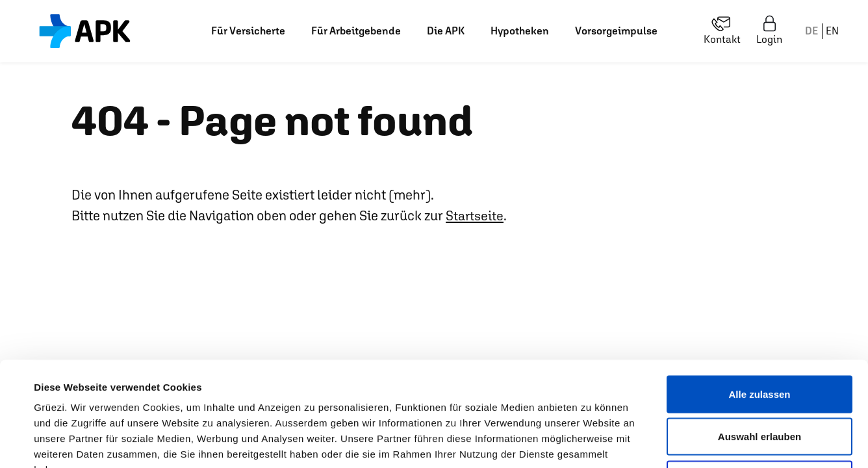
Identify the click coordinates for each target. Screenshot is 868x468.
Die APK (446, 31)
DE (811, 31)
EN (832, 31)
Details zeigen (555, 442)
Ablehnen (759, 383)
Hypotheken (520, 31)
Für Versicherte (248, 31)
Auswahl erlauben (759, 340)
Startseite (475, 215)
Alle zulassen (759, 297)
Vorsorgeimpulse (616, 31)
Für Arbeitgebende (356, 31)
